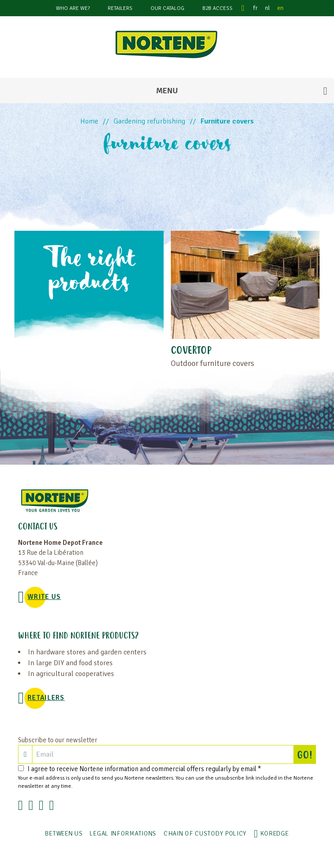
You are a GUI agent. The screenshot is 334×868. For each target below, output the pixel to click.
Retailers (120, 8)
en (280, 8)
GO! (307, 754)
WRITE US (44, 597)
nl (268, 8)
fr (256, 8)
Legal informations (123, 834)
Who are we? (73, 8)
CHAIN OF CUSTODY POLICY (205, 834)
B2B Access (217, 8)
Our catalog (167, 8)
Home (89, 121)
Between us (64, 834)
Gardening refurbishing (149, 121)
